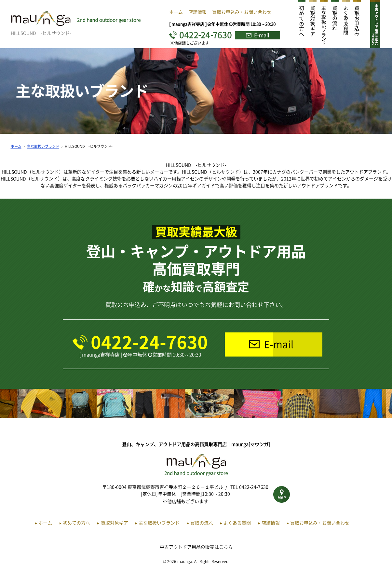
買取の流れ (202, 523)
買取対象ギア (115, 523)
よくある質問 (237, 523)
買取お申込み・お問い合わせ (242, 12)
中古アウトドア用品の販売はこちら (196, 547)
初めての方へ (76, 523)
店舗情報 (197, 12)
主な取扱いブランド (43, 146)
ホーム (176, 12)
